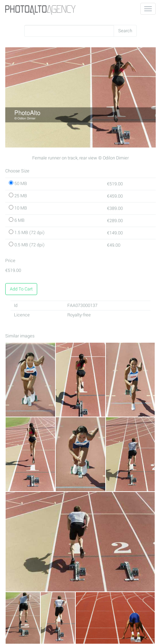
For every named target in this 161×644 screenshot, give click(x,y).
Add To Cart (21, 289)
